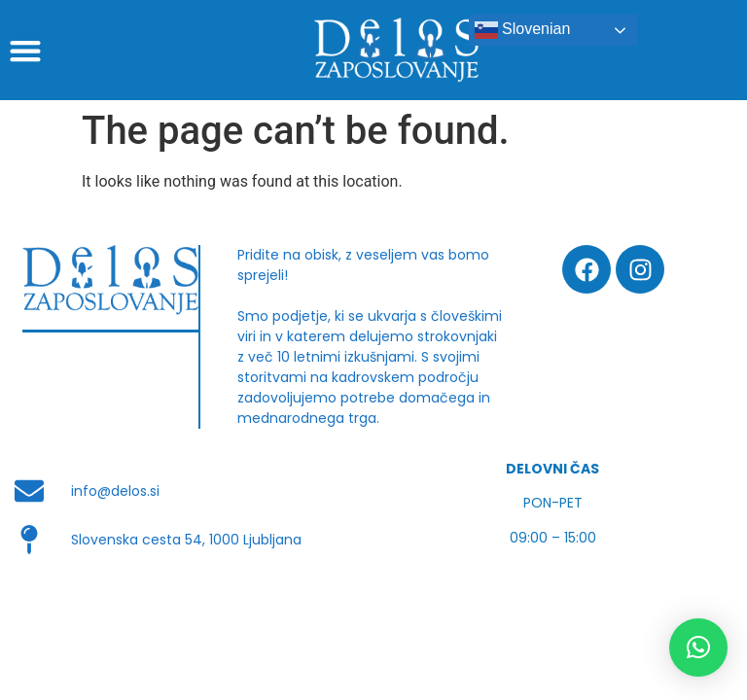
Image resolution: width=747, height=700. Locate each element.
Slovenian (523, 30)
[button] (25, 50)
